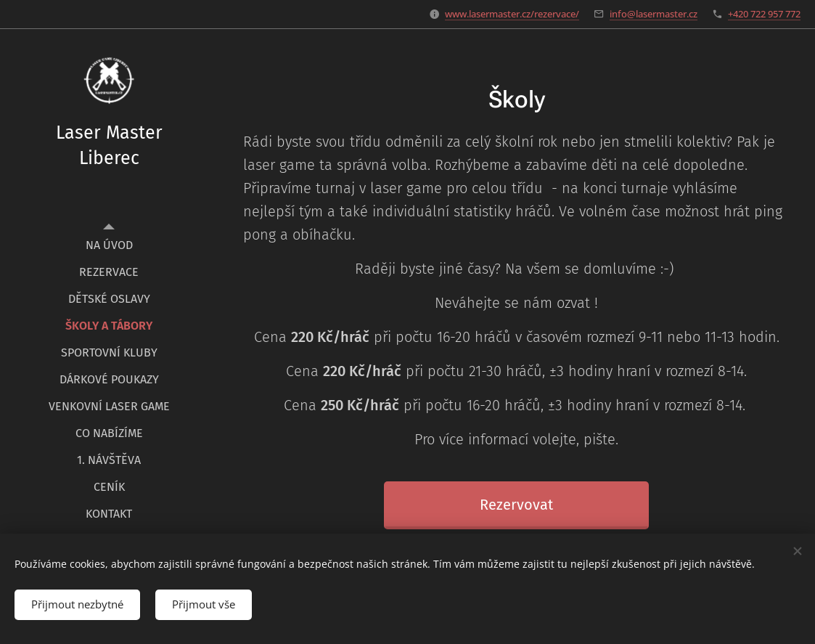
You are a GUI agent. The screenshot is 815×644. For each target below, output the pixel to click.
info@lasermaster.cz (654, 14)
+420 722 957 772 (764, 14)
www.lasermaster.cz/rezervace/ (512, 14)
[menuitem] (109, 245)
